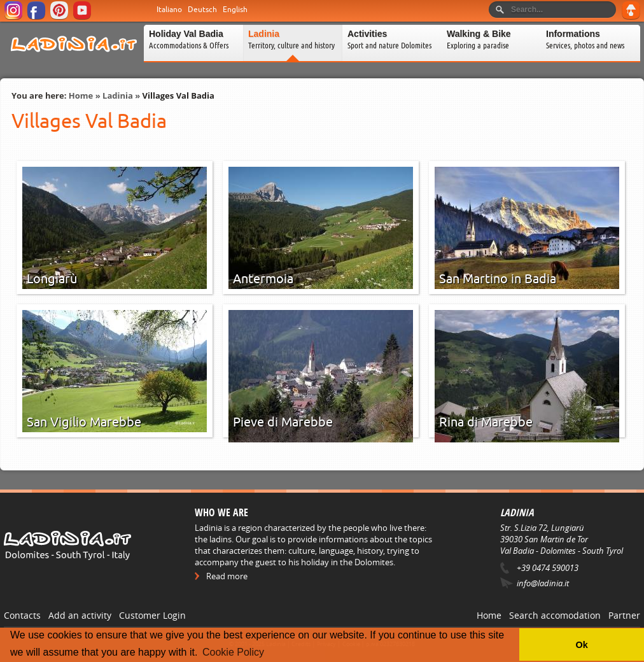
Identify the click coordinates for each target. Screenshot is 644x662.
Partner (624, 615)
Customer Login (152, 615)
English (235, 10)
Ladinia (118, 95)
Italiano (169, 10)
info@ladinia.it (543, 583)
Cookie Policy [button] (233, 652)
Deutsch (202, 10)
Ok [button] (581, 645)
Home (81, 95)
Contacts (22, 615)
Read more (227, 576)
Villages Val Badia (178, 95)
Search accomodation (555, 615)
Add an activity (80, 615)
